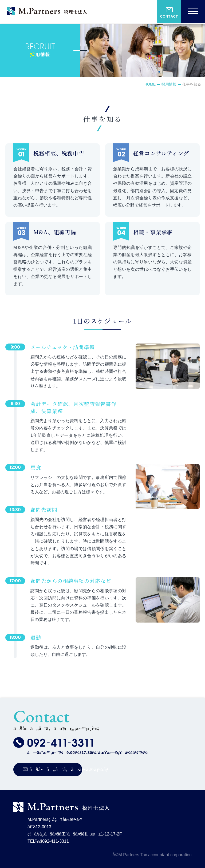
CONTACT (169, 17)
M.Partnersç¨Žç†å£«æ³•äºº (47, 12)
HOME (150, 84)
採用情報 (169, 84)
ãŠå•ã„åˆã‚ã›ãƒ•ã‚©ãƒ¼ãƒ (56, 769)
